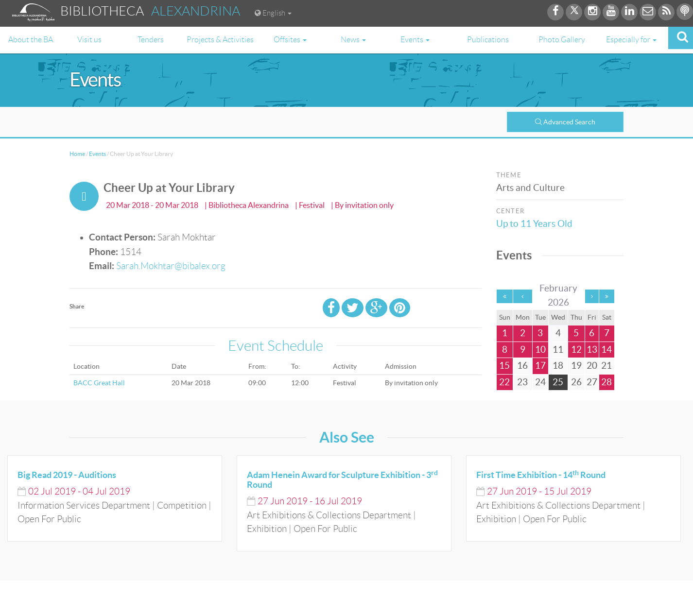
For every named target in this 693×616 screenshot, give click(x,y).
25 (558, 382)
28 (606, 382)
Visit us (89, 40)
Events (97, 154)
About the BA (31, 40)
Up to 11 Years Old (536, 224)
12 (576, 350)
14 (606, 350)
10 (540, 350)
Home (77, 154)
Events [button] (415, 40)
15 (504, 366)
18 (558, 366)
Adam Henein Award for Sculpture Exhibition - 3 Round (342, 480)
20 (592, 366)
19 (576, 366)
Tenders (151, 40)
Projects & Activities (220, 40)
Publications (488, 40)
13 (592, 350)
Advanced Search (565, 122)
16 (522, 366)
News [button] (353, 40)
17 (540, 366)
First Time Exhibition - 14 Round (541, 475)
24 (540, 382)
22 (504, 382)
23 (522, 382)
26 (576, 382)
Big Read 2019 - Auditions (67, 475)
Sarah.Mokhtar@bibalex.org (171, 266)
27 (592, 382)
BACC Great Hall (99, 383)
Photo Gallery (562, 40)
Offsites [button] (290, 40)
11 (558, 350)
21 (606, 366)
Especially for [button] (631, 40)
